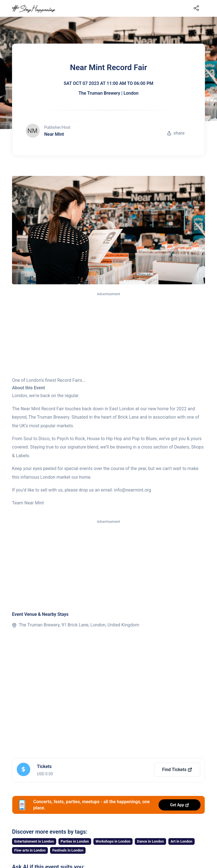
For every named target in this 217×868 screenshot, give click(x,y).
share (176, 133)
